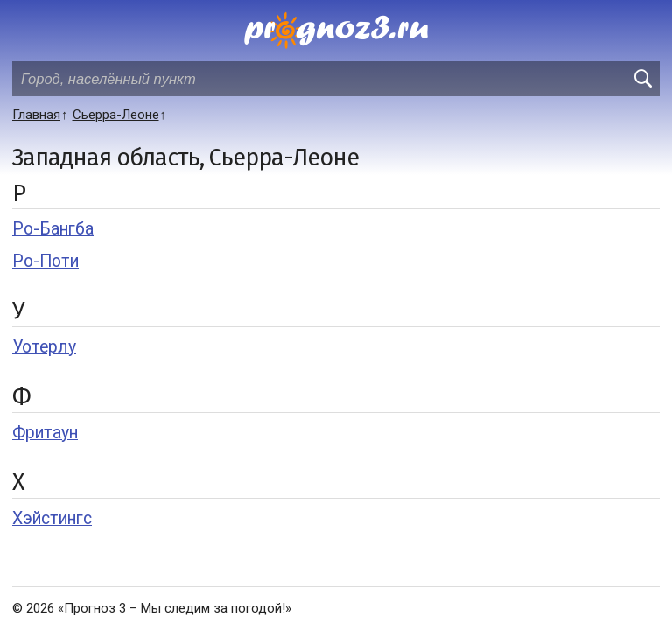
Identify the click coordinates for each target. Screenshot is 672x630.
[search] (642, 79)
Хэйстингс (52, 518)
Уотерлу (44, 347)
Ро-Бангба (53, 229)
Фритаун (45, 433)
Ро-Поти (45, 261)
